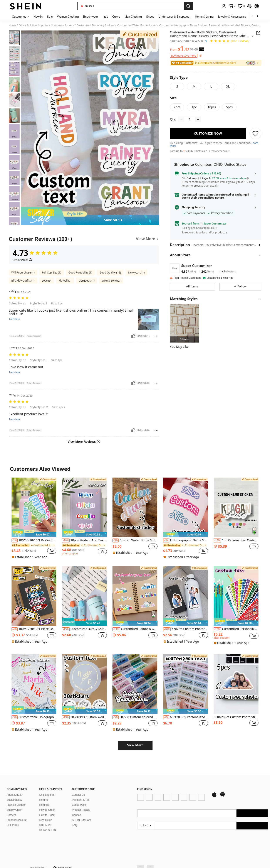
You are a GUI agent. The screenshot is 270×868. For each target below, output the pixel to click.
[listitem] (184, 323)
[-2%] (15, 540)
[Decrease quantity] (181, 119)
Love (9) (47, 281)
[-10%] (66, 540)
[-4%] (166, 540)
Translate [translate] (14, 319)
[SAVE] (255, 133)
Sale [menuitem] (50, 17)
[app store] (145, 807)
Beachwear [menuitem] (91, 17)
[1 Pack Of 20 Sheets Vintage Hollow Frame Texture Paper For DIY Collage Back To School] (184, 323)
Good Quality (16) (110, 273)
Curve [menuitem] (116, 17)
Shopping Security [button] (193, 207)
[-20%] (167, 629)
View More (135, 745)
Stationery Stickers (62, 25)
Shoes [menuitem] (150, 17)
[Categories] (21, 16)
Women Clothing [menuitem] (68, 17)
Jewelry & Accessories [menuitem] (232, 17)
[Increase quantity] (198, 119)
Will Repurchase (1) (23, 273)
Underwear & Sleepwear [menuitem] (174, 17)
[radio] (177, 86)
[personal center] (224, 6)
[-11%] (116, 629)
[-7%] (166, 717)
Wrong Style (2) (111, 281)
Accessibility (37, 859)
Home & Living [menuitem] (204, 17)
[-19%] (66, 717)
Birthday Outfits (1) (23, 281)
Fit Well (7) (65, 281)
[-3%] (15, 717)
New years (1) (136, 273)
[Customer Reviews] (84, 239)
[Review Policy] (22, 260)
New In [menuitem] (38, 17)
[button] (249, 6)
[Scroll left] (252, 16)
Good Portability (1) (80, 273)
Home (12, 25)
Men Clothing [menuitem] (133, 17)
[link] (232, 6)
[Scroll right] (257, 16)
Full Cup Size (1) (52, 273)
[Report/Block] (156, 336)
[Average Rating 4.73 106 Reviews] (229, 41)
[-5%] (116, 540)
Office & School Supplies (34, 25)
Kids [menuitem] (105, 17)
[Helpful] (133, 336)
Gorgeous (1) (87, 281)
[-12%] (217, 540)
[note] (34, 533)
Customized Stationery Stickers (96, 25)
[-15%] (66, 629)
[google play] (153, 807)
